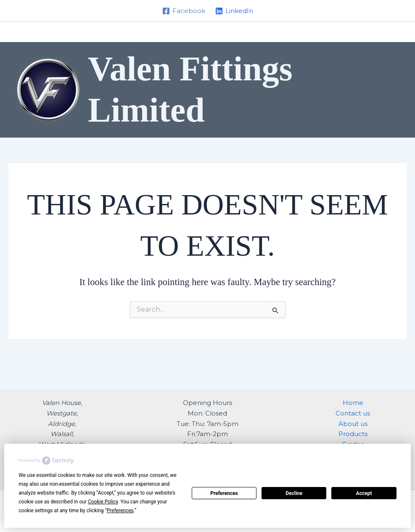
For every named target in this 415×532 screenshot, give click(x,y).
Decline (294, 493)
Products (353, 434)
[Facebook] (184, 11)
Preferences (224, 493)
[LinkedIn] (234, 11)
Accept (364, 493)
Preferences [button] (120, 511)
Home (353, 403)
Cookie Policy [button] (103, 502)
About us (353, 424)
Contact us (353, 413)
